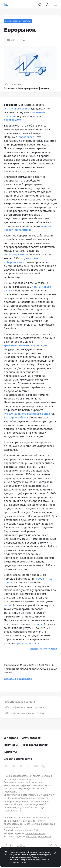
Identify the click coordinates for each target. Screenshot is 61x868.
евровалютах (12, 120)
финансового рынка (17, 109)
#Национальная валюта (20, 702)
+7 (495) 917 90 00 (35, 833)
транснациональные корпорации (25, 345)
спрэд (40, 624)
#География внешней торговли (24, 707)
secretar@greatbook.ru (39, 836)
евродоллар (27, 137)
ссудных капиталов (27, 643)
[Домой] (6, 5)
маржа (8, 605)
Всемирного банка (16, 417)
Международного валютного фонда (27, 414)
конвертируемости (16, 254)
